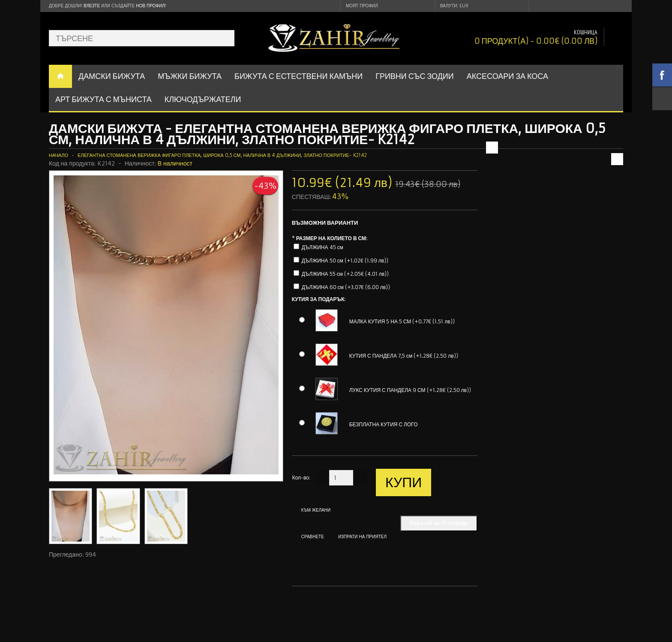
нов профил (150, 6)
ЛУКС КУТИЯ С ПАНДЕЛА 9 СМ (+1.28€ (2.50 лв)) (410, 390)
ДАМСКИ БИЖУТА (112, 76)
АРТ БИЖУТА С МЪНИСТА (103, 99)
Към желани (316, 510)
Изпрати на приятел (362, 537)
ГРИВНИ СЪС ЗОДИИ (415, 76)
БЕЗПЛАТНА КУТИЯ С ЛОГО (384, 424)
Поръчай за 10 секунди (439, 523)
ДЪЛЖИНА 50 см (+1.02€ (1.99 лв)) (345, 261)
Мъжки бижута (190, 76)
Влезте (92, 6)
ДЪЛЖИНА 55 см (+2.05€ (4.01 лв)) (345, 274)
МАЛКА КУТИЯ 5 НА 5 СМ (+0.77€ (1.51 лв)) (402, 321)
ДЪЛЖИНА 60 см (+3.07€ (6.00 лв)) (346, 287)
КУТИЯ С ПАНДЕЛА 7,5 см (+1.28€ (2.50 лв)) (404, 356)
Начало (58, 155)
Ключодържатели (203, 99)
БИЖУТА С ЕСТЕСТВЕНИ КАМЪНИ (298, 76)
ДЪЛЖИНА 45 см (322, 247)
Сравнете (313, 537)
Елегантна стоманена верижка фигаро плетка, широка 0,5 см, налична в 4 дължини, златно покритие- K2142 (222, 155)
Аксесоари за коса (507, 76)
